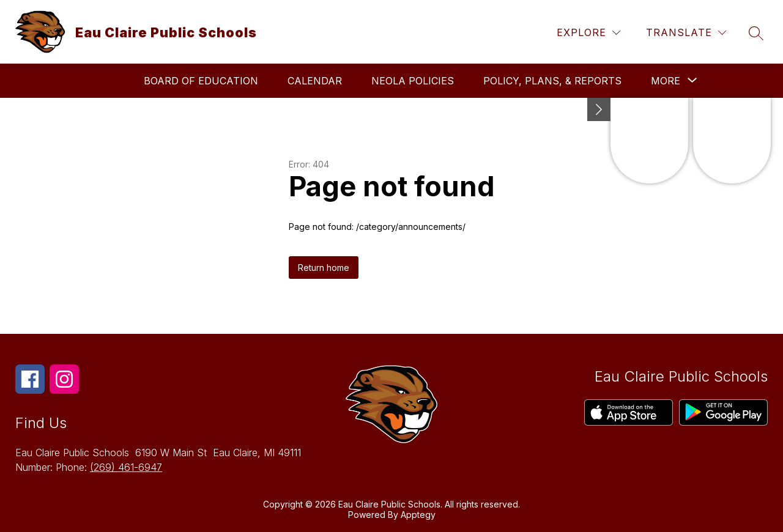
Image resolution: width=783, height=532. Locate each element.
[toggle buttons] (599, 109)
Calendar (315, 81)
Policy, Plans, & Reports (552, 81)
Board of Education (201, 81)
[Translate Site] (686, 33)
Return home (324, 268)
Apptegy (418, 515)
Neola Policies (413, 81)
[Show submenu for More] (666, 81)
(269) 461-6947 (126, 467)
